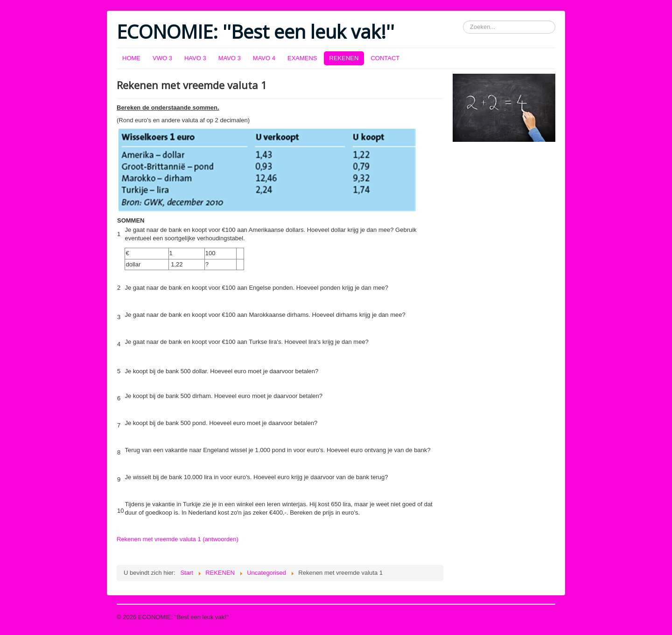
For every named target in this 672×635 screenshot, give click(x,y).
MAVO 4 (264, 58)
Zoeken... (463, 21)
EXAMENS (302, 58)
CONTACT (385, 58)
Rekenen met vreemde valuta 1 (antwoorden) (178, 539)
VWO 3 (162, 58)
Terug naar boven (532, 617)
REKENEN (344, 58)
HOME (131, 58)
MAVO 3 (230, 58)
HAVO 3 (195, 58)
